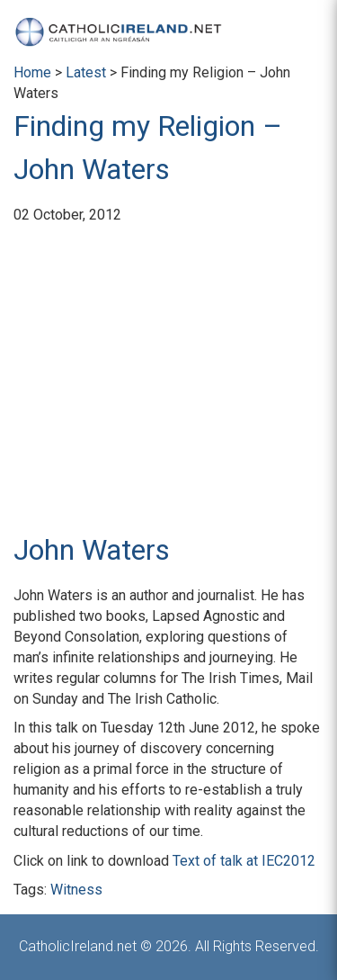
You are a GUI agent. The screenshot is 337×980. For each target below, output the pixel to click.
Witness (76, 890)
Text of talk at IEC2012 (244, 861)
